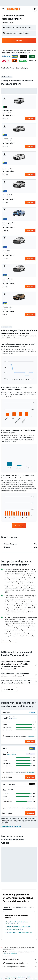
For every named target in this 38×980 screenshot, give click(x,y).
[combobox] (8, 23)
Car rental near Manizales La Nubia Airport (19, 932)
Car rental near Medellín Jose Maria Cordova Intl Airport (17, 923)
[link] (19, 526)
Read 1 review (13, 719)
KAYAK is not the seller (20, 959)
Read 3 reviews (12, 755)
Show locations (31, 736)
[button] (3, 9)
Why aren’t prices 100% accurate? (20, 967)
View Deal (30, 118)
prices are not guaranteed (10, 953)
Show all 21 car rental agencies (12, 826)
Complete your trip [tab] (20, 907)
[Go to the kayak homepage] (13, 9)
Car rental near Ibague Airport (15, 929)
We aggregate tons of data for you (20, 963)
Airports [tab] (7, 907)
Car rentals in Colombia (25, 977)
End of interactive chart (3, 379)
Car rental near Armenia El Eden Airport (18, 927)
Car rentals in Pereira (7, 979)
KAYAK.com (8, 977)
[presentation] (36, 703)
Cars (14, 977)
